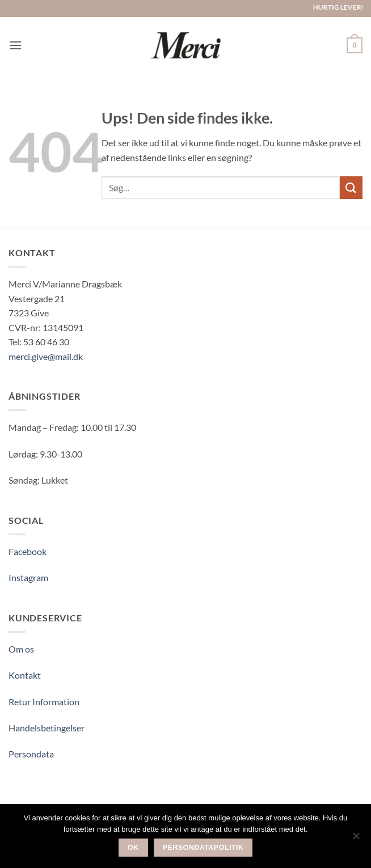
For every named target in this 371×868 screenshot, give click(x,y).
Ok (133, 848)
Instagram (28, 577)
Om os (21, 649)
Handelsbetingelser (47, 728)
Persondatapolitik (203, 848)
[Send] (351, 187)
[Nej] (356, 839)
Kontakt (25, 675)
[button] (15, 45)
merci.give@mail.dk (46, 356)
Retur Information (44, 702)
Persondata (31, 754)
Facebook (28, 551)
